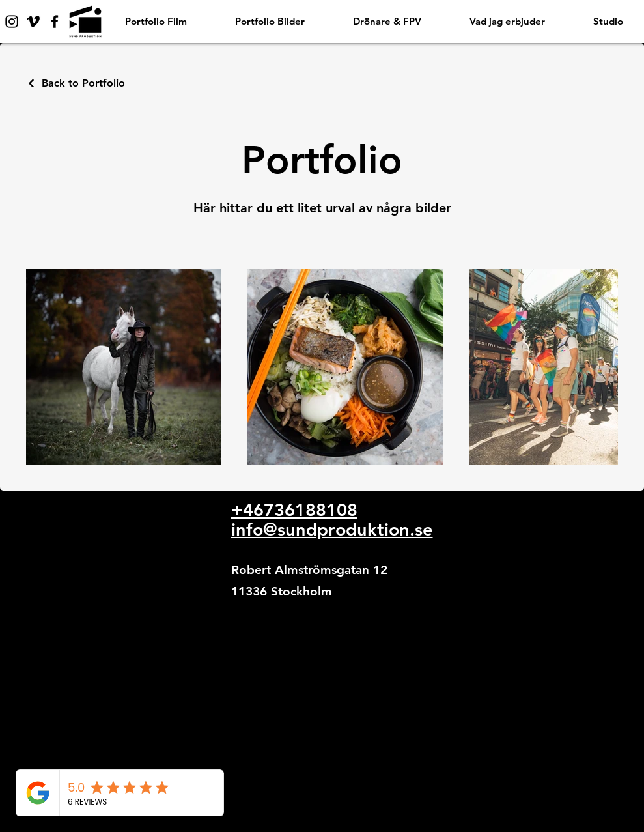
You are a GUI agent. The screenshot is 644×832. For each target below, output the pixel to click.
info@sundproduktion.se (332, 529)
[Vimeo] (33, 22)
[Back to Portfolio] (76, 83)
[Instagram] (12, 22)
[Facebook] (55, 22)
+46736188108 (294, 510)
